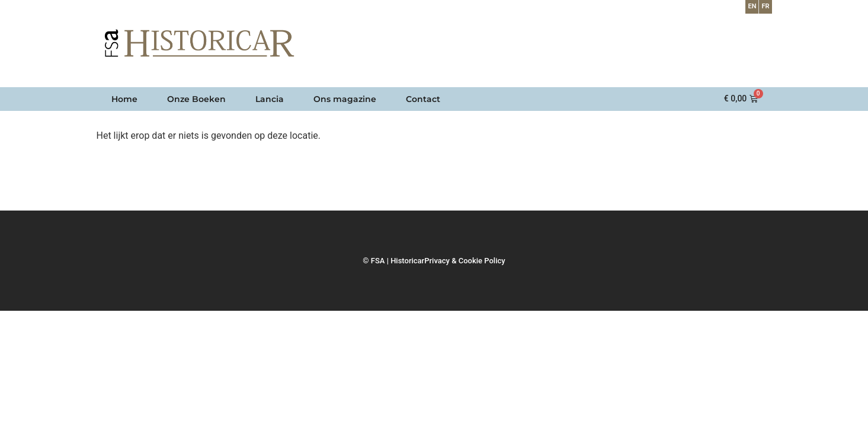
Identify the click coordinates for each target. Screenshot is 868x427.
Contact (423, 99)
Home (124, 99)
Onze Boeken (196, 99)
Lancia (270, 99)
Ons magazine (345, 99)
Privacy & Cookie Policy (465, 261)
